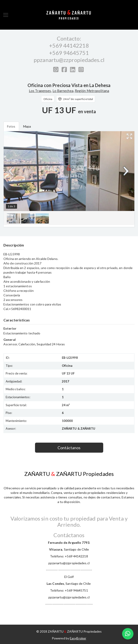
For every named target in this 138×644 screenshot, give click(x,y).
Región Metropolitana (92, 91)
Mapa (27, 126)
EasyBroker (78, 638)
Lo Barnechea (63, 91)
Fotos (11, 126)
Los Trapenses (40, 91)
